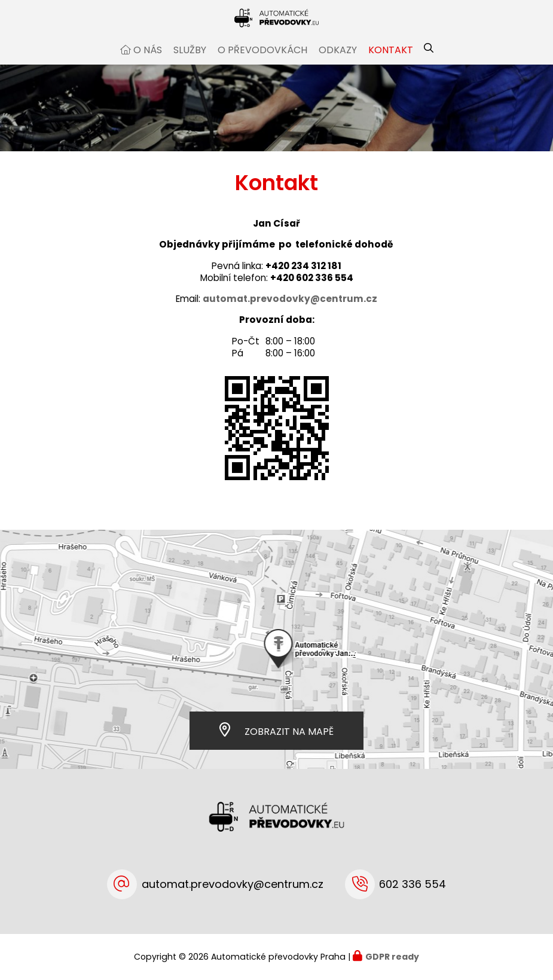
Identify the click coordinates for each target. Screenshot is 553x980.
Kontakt (391, 62)
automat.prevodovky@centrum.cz (233, 884)
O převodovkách (262, 62)
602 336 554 (413, 884)
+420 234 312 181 (303, 277)
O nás (148, 62)
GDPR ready (392, 957)
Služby (190, 62)
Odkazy (338, 62)
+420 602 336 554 (312, 289)
